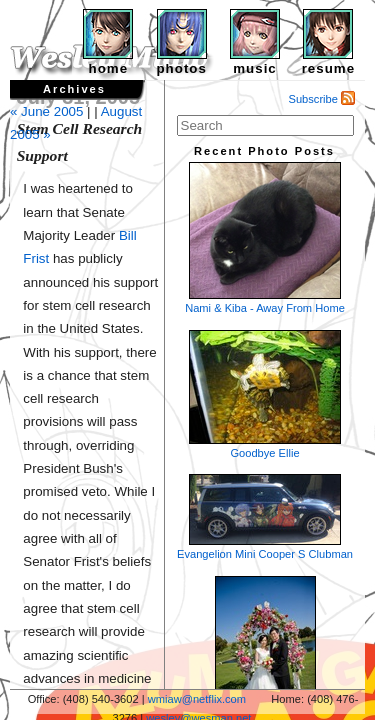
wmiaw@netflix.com (197, 699)
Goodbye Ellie (265, 394)
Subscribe (322, 99)
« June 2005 (46, 111)
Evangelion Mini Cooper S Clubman (265, 517)
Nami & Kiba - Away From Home (265, 238)
